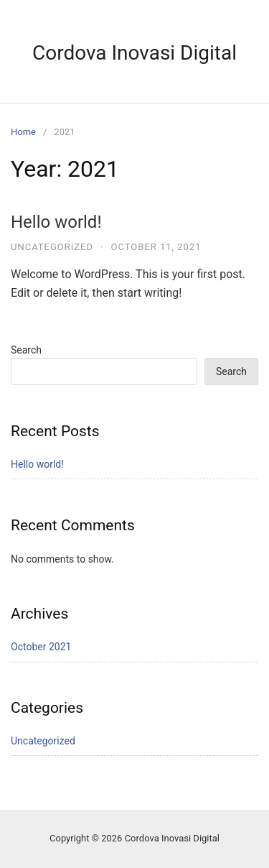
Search (26, 350)
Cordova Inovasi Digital (134, 53)
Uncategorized (52, 247)
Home (23, 132)
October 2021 (41, 647)
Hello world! (56, 222)
